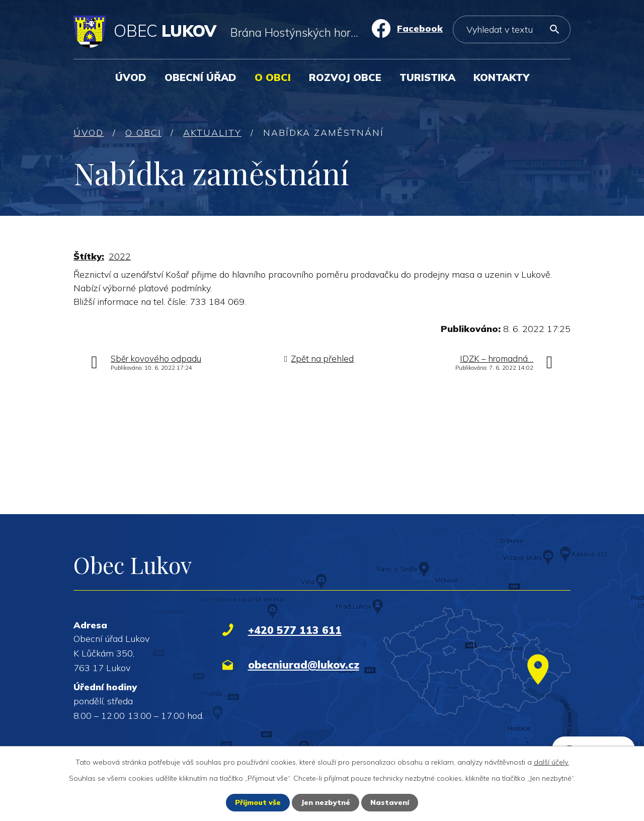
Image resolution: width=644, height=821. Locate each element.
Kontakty (501, 77)
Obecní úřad (200, 77)
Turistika (427, 77)
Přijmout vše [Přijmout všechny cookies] (258, 802)
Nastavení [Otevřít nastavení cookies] (390, 802)
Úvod (131, 77)
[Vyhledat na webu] (512, 29)
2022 (120, 256)
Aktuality (212, 133)
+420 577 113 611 (295, 630)
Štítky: (89, 256)
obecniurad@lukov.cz (304, 665)
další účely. (551, 762)
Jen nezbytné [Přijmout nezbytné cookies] (326, 802)
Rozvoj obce (345, 77)
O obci (273, 77)
